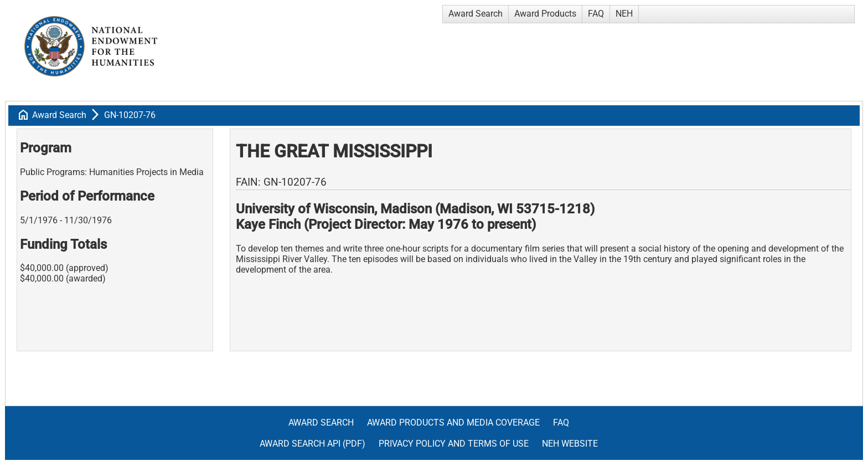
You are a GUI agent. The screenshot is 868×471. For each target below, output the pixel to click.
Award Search (476, 14)
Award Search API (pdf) (312, 444)
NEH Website (570, 444)
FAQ (596, 14)
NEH (624, 14)
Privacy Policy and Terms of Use (454, 444)
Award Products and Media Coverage (453, 423)
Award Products (545, 14)
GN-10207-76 (130, 115)
